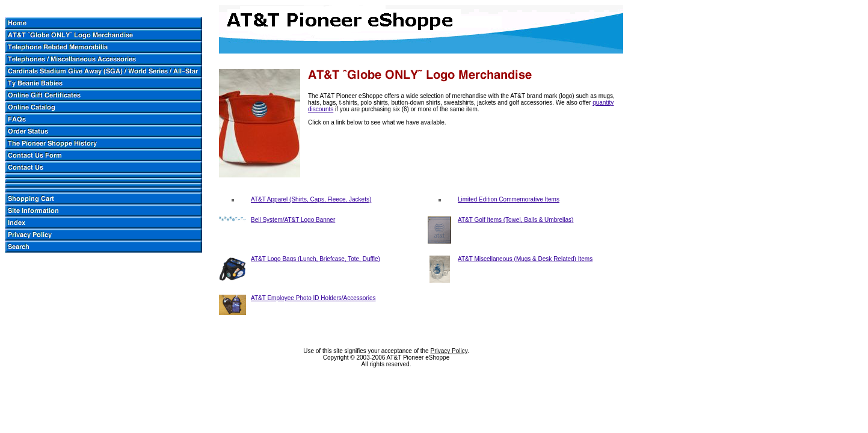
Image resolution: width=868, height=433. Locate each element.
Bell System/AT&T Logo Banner (293, 220)
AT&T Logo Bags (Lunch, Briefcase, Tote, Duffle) (315, 259)
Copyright (336, 358)
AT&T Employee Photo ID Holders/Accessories (313, 298)
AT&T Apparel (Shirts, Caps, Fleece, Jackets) (311, 199)
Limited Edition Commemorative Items (509, 199)
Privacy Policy (449, 351)
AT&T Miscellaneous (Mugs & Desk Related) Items (525, 259)
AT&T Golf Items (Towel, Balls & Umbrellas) (516, 220)
